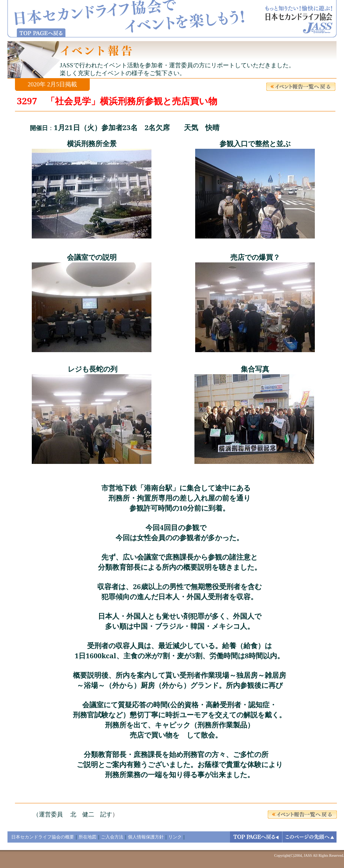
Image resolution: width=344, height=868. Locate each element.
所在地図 (87, 837)
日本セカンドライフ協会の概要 (43, 837)
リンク (175, 837)
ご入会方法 (112, 837)
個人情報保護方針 (146, 837)
